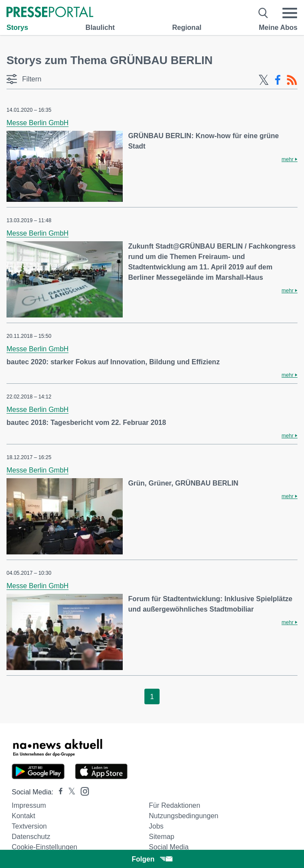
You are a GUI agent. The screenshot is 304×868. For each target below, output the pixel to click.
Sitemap (162, 837)
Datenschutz (31, 837)
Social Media (169, 847)
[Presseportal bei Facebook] (58, 792)
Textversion (29, 826)
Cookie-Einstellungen (44, 847)
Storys (17, 28)
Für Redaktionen (174, 805)
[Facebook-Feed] (278, 80)
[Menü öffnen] (290, 13)
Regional (187, 28)
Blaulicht (100, 28)
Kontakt (23, 816)
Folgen (152, 859)
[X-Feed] (264, 80)
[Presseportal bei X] (69, 792)
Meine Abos (278, 28)
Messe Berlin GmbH (38, 123)
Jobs (156, 826)
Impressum (29, 805)
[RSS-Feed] (292, 80)
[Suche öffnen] (263, 13)
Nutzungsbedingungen (183, 816)
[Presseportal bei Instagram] (82, 791)
